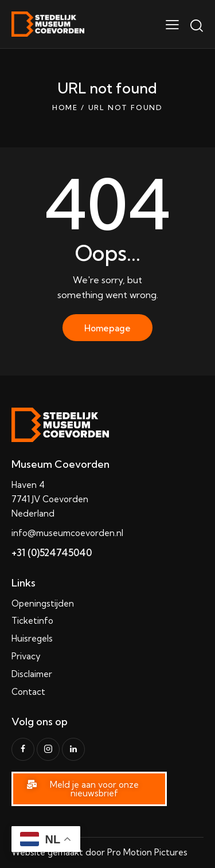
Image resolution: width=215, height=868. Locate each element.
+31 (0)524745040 (52, 552)
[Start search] (196, 26)
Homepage (107, 328)
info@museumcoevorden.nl (67, 533)
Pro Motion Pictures (147, 852)
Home (65, 107)
